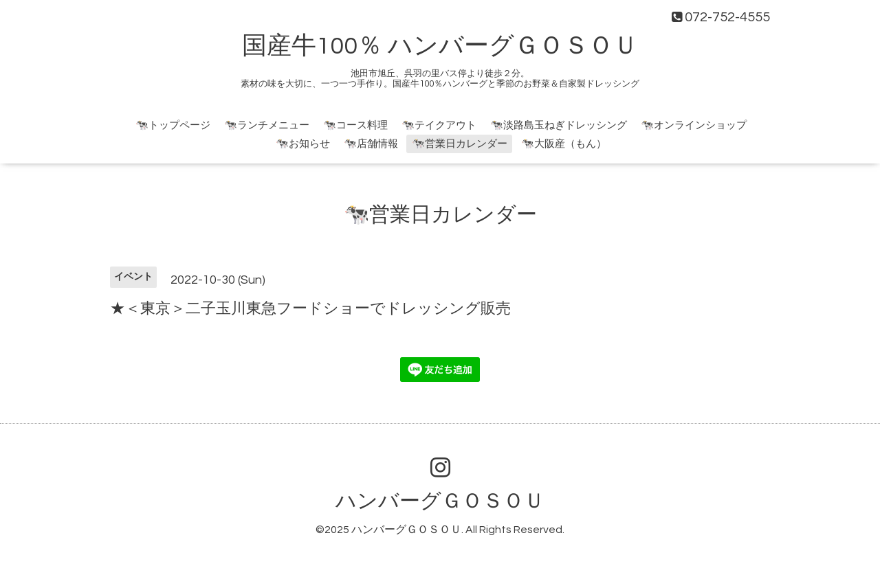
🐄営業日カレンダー (460, 144)
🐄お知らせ (303, 144)
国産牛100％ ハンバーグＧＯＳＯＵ (440, 46)
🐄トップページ (173, 125)
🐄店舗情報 (371, 144)
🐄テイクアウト (439, 125)
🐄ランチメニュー (267, 125)
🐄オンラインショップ (694, 125)
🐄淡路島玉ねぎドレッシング (559, 125)
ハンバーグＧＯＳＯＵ (440, 501)
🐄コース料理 (355, 125)
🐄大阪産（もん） (564, 144)
